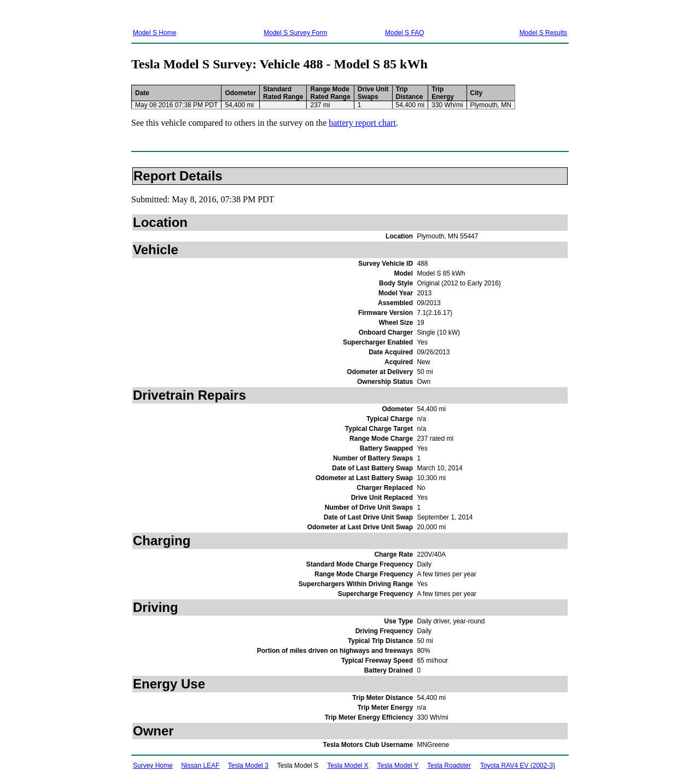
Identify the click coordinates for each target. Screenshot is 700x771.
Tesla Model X (348, 766)
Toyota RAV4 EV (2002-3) (518, 766)
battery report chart (362, 123)
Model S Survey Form (295, 33)
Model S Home (154, 33)
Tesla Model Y (398, 766)
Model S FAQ (404, 33)
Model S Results (543, 33)
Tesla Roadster (449, 766)
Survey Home (153, 766)
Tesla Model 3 (248, 766)
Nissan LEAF (200, 766)
